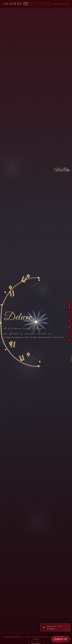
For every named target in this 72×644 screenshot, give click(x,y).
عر (48, 4)
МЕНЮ (69, 306)
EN (31, 4)
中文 (43, 4)
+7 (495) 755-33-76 (61, 4)
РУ (26, 4)
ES (37, 4)
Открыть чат (61, 639)
